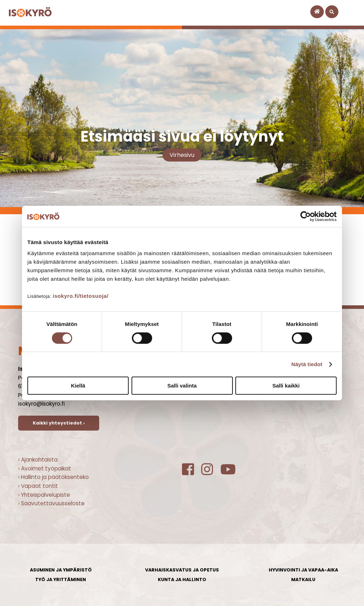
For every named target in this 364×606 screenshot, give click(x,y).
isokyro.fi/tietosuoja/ (81, 296)
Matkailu (303, 579)
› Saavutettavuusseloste (51, 503)
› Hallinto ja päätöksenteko (53, 477)
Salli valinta (182, 386)
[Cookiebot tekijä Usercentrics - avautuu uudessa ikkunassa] (306, 216)
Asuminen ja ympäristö (61, 570)
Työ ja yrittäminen (61, 579)
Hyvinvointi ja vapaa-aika (303, 570)
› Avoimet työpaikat (45, 468)
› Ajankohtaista (38, 460)
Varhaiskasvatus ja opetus (182, 570)
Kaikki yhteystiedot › (59, 423)
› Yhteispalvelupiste (44, 495)
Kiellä (78, 386)
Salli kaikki (286, 386)
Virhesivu (182, 155)
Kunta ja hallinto (182, 579)
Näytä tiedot (307, 364)
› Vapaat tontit (38, 486)
